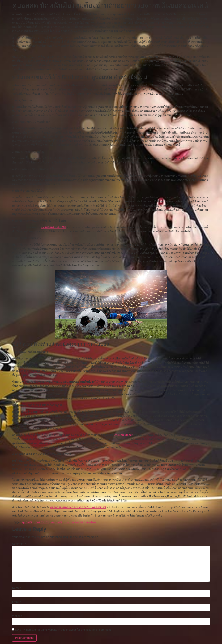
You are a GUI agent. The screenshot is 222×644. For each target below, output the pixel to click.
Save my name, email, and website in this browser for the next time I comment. (63, 630)
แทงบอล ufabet (123, 435)
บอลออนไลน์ (41, 522)
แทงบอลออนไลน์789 (54, 227)
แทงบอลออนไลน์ (85, 522)
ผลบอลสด (56, 522)
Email (16, 602)
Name (17, 588)
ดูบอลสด (27, 522)
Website (17, 616)
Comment (19, 544)
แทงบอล (69, 522)
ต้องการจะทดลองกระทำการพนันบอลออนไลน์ (78, 507)
